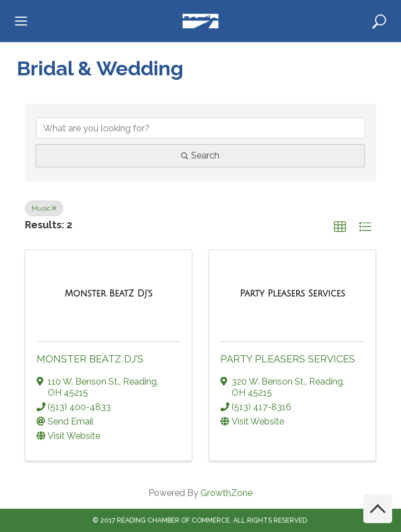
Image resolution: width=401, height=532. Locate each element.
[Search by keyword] (200, 128)
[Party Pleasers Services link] (292, 294)
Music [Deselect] (44, 208)
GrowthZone (227, 493)
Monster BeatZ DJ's (90, 359)
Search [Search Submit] (200, 155)
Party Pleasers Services (288, 359)
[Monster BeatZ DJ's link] (109, 294)
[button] (340, 227)
